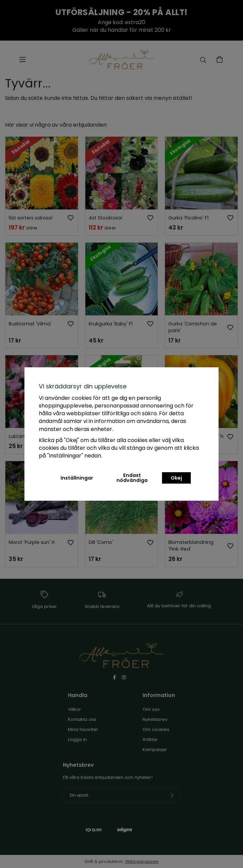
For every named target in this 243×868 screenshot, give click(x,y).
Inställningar (77, 478)
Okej (176, 478)
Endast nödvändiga (132, 478)
